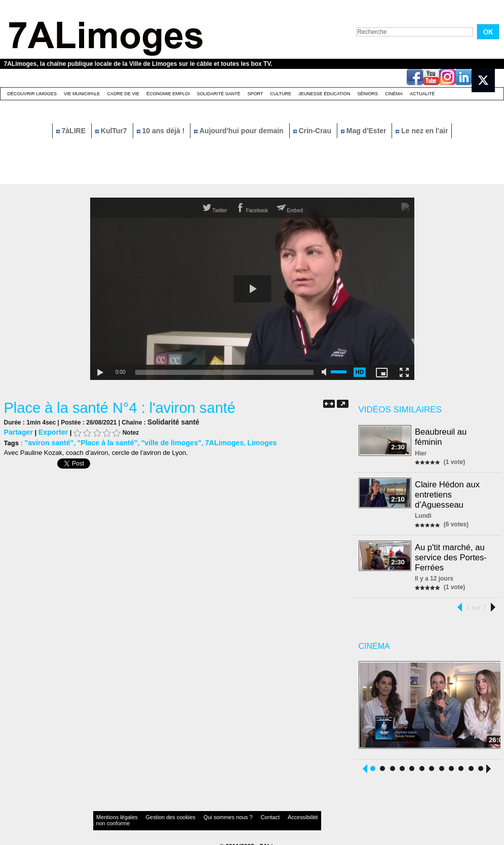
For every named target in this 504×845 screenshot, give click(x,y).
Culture (281, 94)
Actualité (422, 94)
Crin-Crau (313, 131)
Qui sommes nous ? (198, 812)
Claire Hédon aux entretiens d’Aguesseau (448, 491)
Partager (17, 431)
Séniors (367, 94)
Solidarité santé (218, 94)
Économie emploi (168, 94)
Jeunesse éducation (324, 94)
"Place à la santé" (101, 441)
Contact (231, 812)
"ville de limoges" (160, 441)
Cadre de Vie (123, 94)
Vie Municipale (82, 94)
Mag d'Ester (365, 131)
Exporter (49, 431)
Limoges (244, 441)
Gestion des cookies (154, 812)
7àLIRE (72, 131)
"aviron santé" (47, 441)
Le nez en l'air (422, 131)
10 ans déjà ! (162, 131)
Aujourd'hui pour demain (240, 131)
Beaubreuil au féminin (442, 436)
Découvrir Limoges (32, 94)
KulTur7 (112, 131)
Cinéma (394, 94)
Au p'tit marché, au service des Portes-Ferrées (452, 551)
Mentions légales (112, 812)
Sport (255, 94)
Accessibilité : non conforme (272, 812)
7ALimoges (209, 441)
